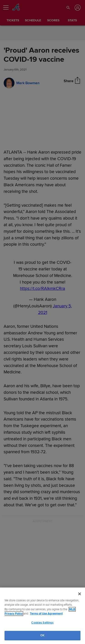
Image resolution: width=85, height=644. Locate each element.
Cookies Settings (42, 623)
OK (42, 635)
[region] (42, 616)
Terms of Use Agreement (46, 614)
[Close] (80, 594)
